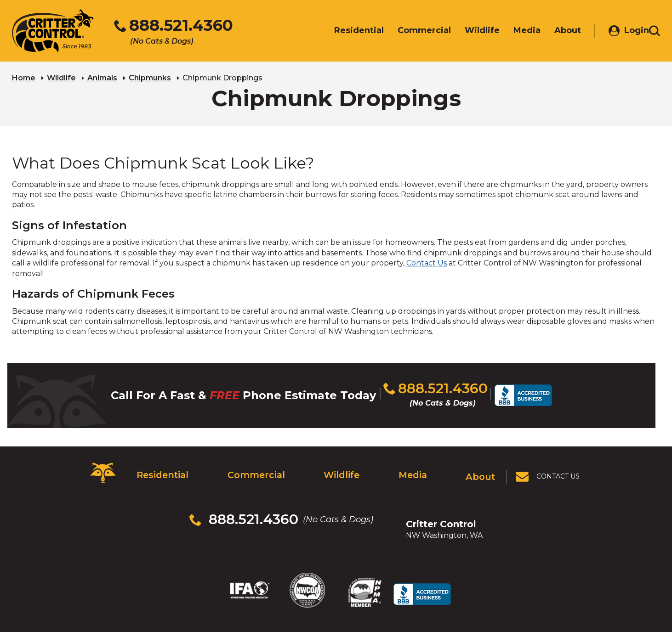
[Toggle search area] (655, 31)
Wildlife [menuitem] (468, 31)
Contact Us (427, 262)
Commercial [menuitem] (410, 31)
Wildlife (61, 76)
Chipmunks (150, 76)
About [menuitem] (554, 31)
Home (24, 76)
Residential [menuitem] (345, 31)
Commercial (253, 467)
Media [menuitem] (513, 31)
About (482, 467)
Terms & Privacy (418, 595)
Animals (102, 76)
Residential (160, 467)
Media (412, 467)
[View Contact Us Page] (549, 468)
